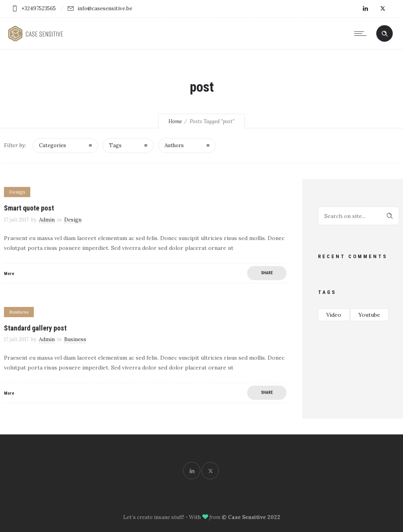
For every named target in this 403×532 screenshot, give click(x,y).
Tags (115, 145)
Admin (47, 220)
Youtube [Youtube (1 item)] (369, 315)
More (9, 274)
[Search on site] (359, 216)
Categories (53, 145)
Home (175, 121)
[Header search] (385, 34)
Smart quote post (29, 208)
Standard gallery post (35, 328)
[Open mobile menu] (362, 33)
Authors (174, 145)
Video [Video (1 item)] (334, 315)
